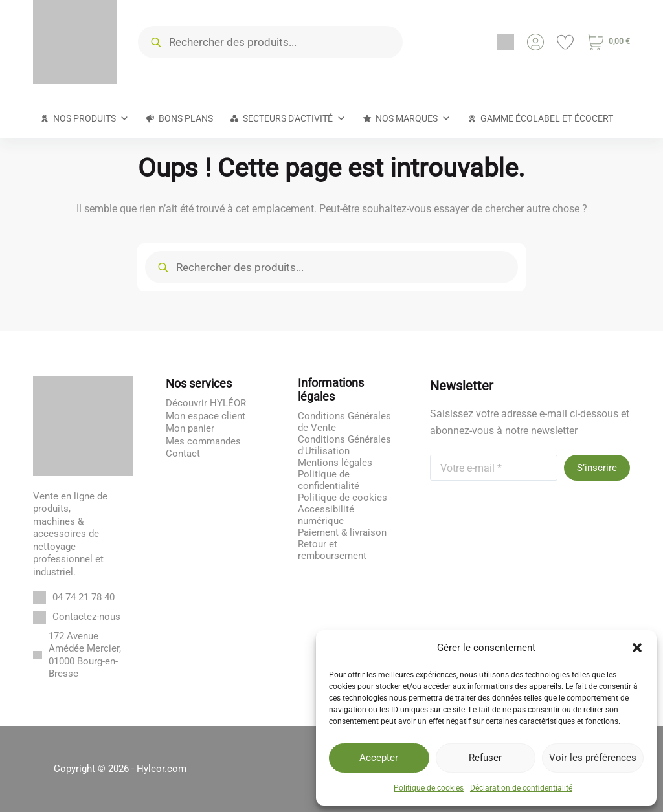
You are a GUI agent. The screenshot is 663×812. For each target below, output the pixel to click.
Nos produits (91, 118)
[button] (637, 648)
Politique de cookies (429, 788)
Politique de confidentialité (329, 480)
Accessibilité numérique (326, 515)
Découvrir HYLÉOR (206, 403)
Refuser (485, 758)
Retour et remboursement (332, 550)
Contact (183, 454)
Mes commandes (203, 441)
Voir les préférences (593, 758)
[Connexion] (535, 42)
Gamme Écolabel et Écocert (547, 118)
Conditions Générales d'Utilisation (344, 445)
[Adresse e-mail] (494, 468)
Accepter (379, 758)
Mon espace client (206, 416)
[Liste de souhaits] (565, 42)
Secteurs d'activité (294, 118)
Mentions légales (335, 463)
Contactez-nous (86, 617)
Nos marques (413, 118)
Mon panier (190, 428)
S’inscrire (597, 468)
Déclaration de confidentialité (521, 788)
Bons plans (186, 118)
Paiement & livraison (342, 532)
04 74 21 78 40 (84, 597)
